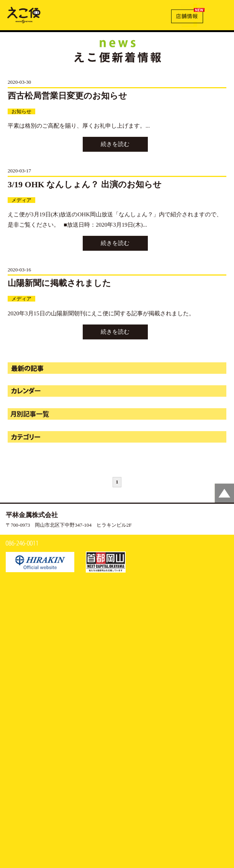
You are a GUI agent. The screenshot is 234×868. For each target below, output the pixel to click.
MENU (220, 14)
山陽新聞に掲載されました (59, 283)
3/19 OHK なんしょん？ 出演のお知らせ (85, 184)
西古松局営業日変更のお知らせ (67, 96)
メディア (21, 200)
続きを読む (115, 144)
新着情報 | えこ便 (24, 15)
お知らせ (21, 111)
